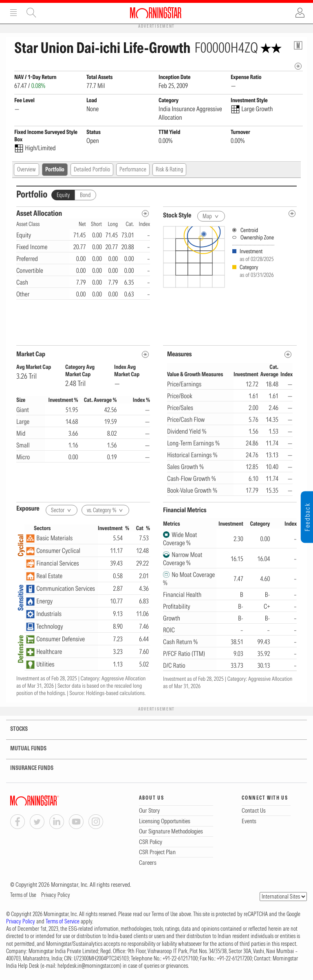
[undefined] (292, 214)
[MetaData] (145, 354)
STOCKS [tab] (13, 729)
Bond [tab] (85, 195)
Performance (133, 169)
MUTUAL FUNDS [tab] (23, 749)
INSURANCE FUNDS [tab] (27, 768)
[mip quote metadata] (298, 66)
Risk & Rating (169, 169)
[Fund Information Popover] (298, 45)
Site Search (31, 13)
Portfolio (55, 169)
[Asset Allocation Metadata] (145, 214)
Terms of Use (23, 895)
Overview (26, 169)
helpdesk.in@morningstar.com (89, 966)
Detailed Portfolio (92, 169)
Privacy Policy (56, 895)
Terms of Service (63, 921)
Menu (13, 13)
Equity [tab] (63, 195)
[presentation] (230, 283)
